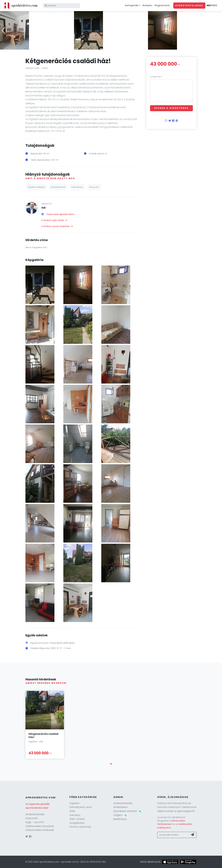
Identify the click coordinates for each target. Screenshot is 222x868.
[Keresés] (62, 6)
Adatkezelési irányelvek (40, 826)
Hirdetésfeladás (189, 5)
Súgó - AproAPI (35, 822)
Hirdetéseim (121, 807)
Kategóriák (132, 5)
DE (216, 5)
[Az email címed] (173, 835)
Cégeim (121, 815)
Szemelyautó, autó (81, 807)
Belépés (147, 5)
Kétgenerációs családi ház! (43, 736)
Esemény (75, 815)
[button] (111, 47)
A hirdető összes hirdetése (57, 226)
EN (212, 5)
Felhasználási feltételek (40, 830)
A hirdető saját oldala (54, 220)
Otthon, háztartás (80, 827)
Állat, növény (77, 819)
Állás (72, 811)
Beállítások (120, 819)
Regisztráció (162, 5)
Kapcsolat (32, 818)
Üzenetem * (156, 77)
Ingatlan (74, 803)
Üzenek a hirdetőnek (172, 108)
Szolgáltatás (77, 823)
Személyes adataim (128, 811)
